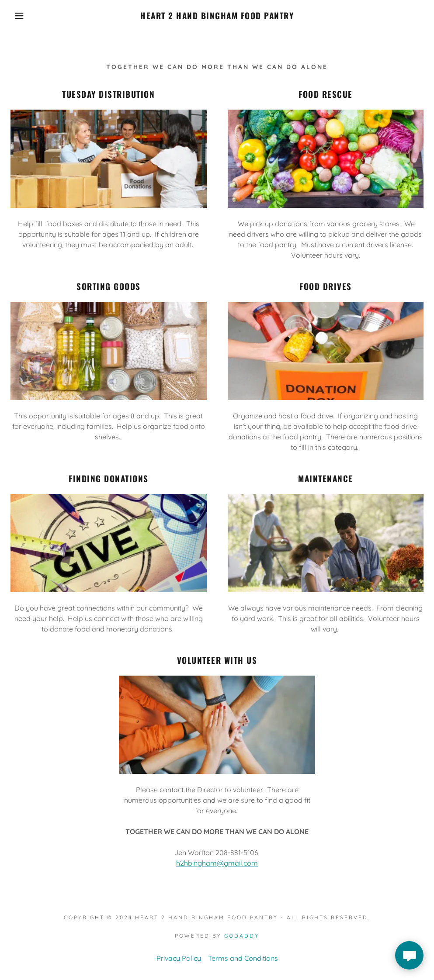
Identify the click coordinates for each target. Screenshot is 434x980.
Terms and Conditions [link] (243, 958)
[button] (22, 16)
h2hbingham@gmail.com (217, 863)
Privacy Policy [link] (179, 958)
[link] (217, 17)
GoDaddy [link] (242, 936)
